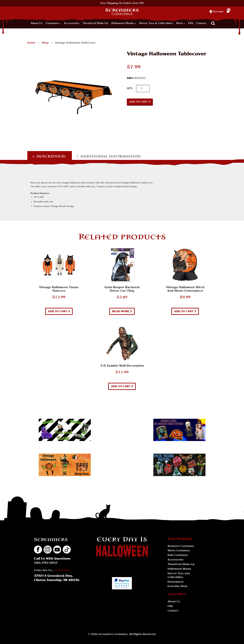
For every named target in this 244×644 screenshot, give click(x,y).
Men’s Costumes (179, 551)
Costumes (52, 23)
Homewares (176, 582)
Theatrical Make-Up (95, 23)
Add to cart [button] (58, 312)
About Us (19, 12)
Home (31, 43)
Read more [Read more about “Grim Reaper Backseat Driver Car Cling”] (121, 312)
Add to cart (139, 102)
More (179, 23)
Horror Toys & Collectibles (156, 23)
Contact (41, 12)
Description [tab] (50, 156)
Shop (45, 43)
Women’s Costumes (181, 546)
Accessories (72, 23)
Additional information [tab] (110, 156)
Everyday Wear (178, 586)
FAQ (31, 12)
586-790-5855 (46, 563)
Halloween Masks (123, 23)
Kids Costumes (178, 555)
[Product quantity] (143, 89)
